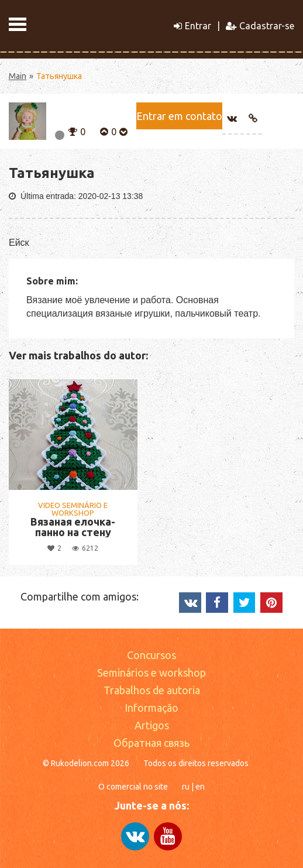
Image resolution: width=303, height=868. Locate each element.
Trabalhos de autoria (152, 690)
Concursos (151, 655)
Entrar (192, 26)
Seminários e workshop (151, 673)
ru (186, 787)
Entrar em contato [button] (179, 116)
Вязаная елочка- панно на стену (73, 527)
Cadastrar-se (260, 26)
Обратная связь (151, 743)
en (200, 787)
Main (18, 76)
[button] (73, 131)
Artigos (152, 725)
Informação (151, 708)
